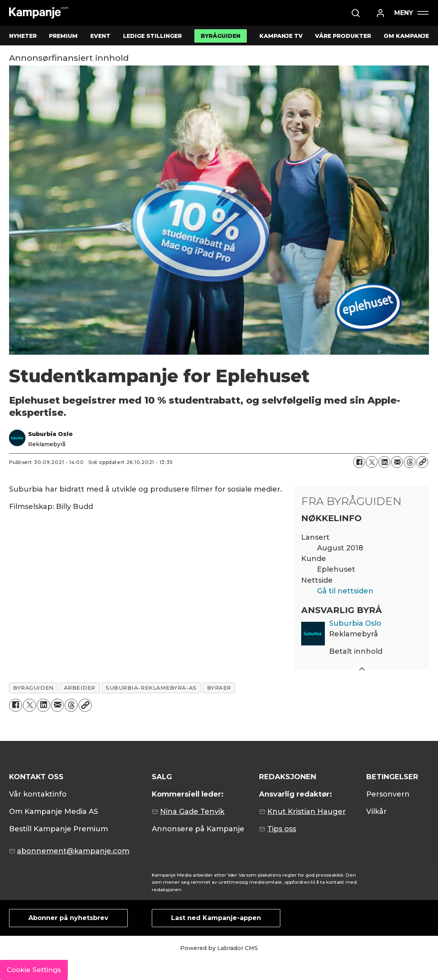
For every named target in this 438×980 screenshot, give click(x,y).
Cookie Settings (34, 970)
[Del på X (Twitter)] (372, 462)
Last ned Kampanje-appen (216, 918)
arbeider (80, 688)
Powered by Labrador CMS (219, 948)
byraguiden (33, 688)
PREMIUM (63, 36)
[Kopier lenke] (422, 462)
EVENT (100, 36)
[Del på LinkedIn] (384, 462)
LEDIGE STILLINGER (152, 36)
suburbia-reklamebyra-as (151, 688)
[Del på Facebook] (359, 462)
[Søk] (356, 13)
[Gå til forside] (39, 13)
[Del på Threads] (410, 462)
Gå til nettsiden (345, 591)
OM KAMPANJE (406, 36)
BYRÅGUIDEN (221, 36)
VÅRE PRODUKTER (343, 36)
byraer (219, 688)
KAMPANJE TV (281, 36)
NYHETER (23, 36)
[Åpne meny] (411, 13)
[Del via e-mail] (397, 462)
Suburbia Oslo (355, 623)
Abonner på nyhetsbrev (68, 918)
